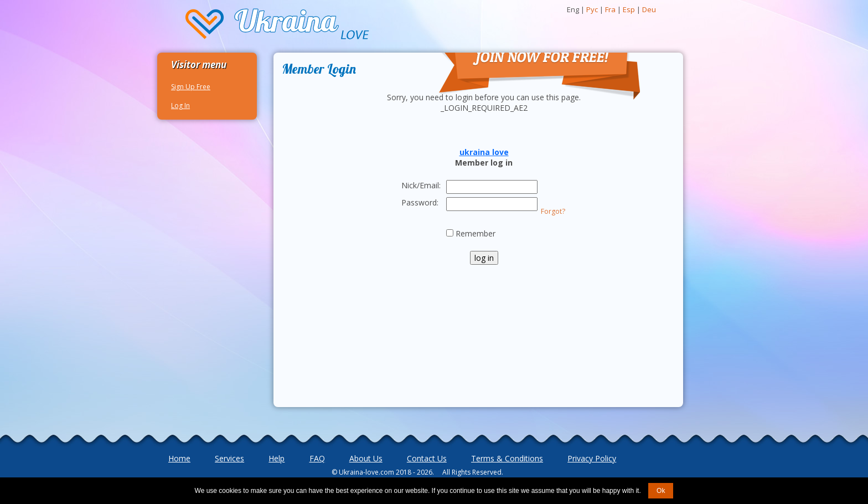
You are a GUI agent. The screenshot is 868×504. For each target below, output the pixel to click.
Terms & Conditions (507, 458)
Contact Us (427, 458)
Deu (649, 9)
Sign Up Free (191, 87)
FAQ (317, 458)
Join (443, 41)
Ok (661, 491)
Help (277, 458)
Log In (180, 106)
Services (229, 458)
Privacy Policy (592, 458)
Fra (610, 9)
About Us (366, 458)
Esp (629, 9)
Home (179, 458)
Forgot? (553, 211)
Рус (592, 9)
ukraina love (484, 152)
